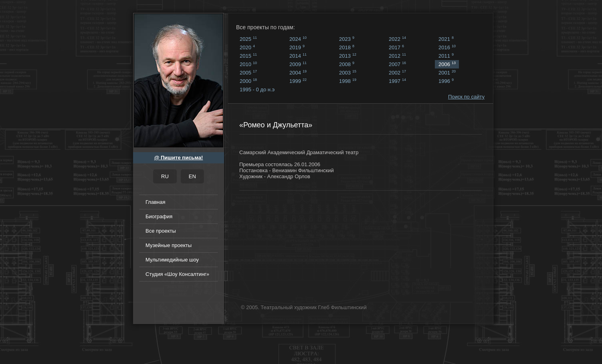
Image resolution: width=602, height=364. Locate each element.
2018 (347, 47)
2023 (347, 39)
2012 (397, 56)
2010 (248, 64)
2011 (446, 56)
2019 (297, 47)
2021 (446, 39)
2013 (348, 56)
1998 (348, 81)
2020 (247, 47)
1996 (446, 81)
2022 (397, 39)
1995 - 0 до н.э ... (257, 90)
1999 (298, 81)
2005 (248, 72)
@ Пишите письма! (179, 158)
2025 (248, 39)
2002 (397, 72)
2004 (298, 72)
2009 (298, 64)
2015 (248, 56)
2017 (396, 47)
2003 (348, 72)
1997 (397, 81)
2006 (447, 64)
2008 (347, 64)
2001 (447, 72)
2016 (447, 47)
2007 (397, 64)
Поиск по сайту (466, 97)
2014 (298, 56)
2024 (298, 39)
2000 (248, 81)
